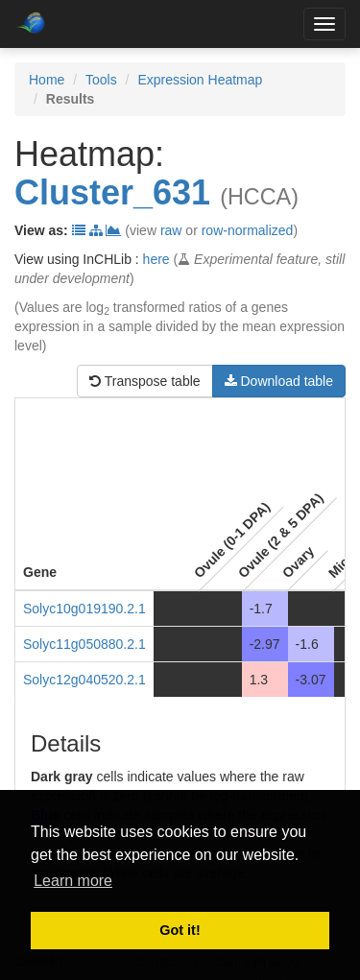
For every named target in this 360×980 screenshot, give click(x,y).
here (156, 259)
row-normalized (248, 230)
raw (171, 230)
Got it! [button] (180, 930)
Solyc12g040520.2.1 (84, 680)
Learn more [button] (73, 881)
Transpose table (145, 381)
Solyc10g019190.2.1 (84, 609)
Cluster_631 (112, 192)
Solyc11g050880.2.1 (84, 644)
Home (47, 80)
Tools (101, 80)
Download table (279, 381)
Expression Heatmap (200, 80)
